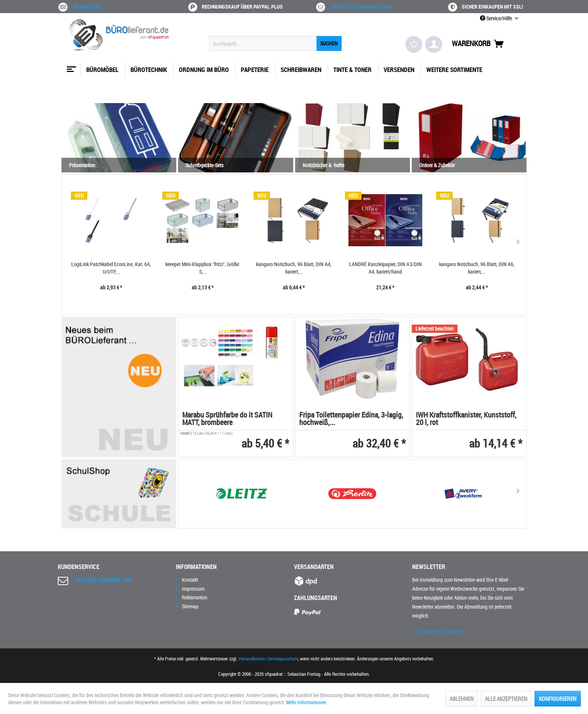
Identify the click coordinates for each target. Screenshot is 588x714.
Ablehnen (462, 699)
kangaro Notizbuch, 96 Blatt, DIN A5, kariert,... (476, 268)
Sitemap (190, 606)
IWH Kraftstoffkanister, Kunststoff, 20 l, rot (466, 419)
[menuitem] (275, 43)
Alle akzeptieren (506, 699)
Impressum (193, 589)
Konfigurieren (558, 699)
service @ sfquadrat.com (360, 7)
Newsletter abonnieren (441, 631)
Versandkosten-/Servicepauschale (268, 659)
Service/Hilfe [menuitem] (496, 18)
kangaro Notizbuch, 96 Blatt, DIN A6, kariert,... (385, 268)
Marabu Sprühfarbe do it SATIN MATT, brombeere (227, 419)
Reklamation (195, 597)
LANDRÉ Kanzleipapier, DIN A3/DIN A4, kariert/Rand (294, 268)
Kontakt (190, 580)
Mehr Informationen (306, 702)
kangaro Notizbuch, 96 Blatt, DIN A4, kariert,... (202, 268)
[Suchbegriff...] (275, 43)
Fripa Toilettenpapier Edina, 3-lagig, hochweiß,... (351, 419)
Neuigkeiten (87, 7)
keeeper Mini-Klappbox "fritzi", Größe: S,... (111, 268)
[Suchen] (329, 43)
